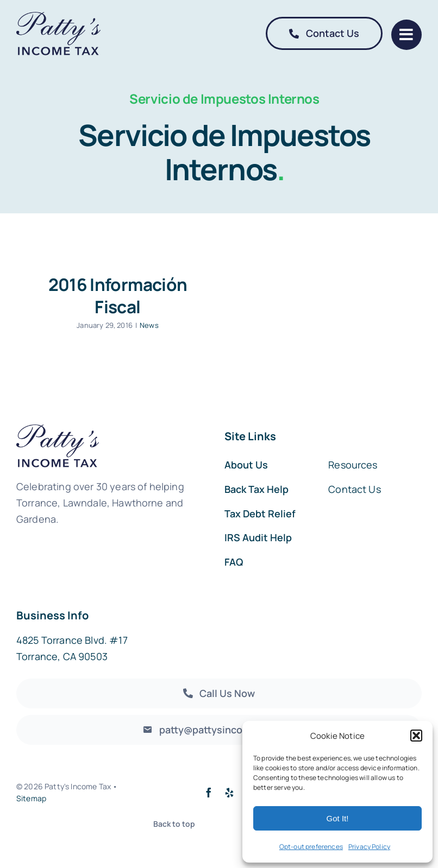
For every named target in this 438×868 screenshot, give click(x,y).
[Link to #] (406, 35)
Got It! (338, 818)
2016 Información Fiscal (118, 295)
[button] (416, 736)
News (149, 325)
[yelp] (229, 793)
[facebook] (209, 793)
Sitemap (31, 798)
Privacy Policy (369, 847)
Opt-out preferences (311, 847)
